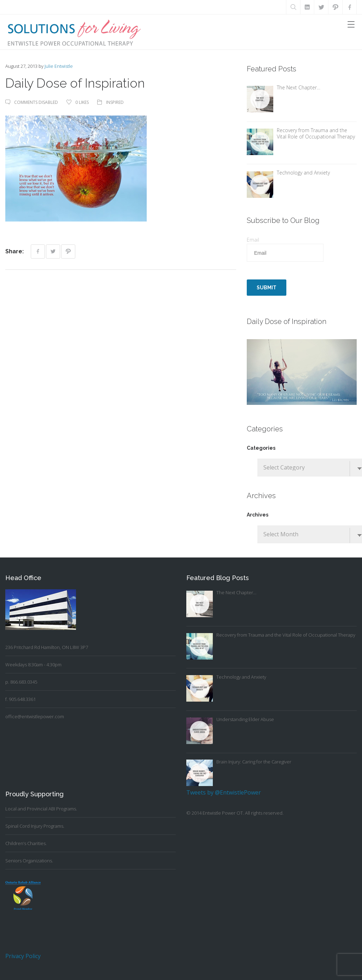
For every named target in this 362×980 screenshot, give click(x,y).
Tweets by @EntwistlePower (224, 792)
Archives (258, 515)
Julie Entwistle (59, 66)
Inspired (115, 102)
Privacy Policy (23, 956)
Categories (261, 448)
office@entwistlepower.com (35, 716)
